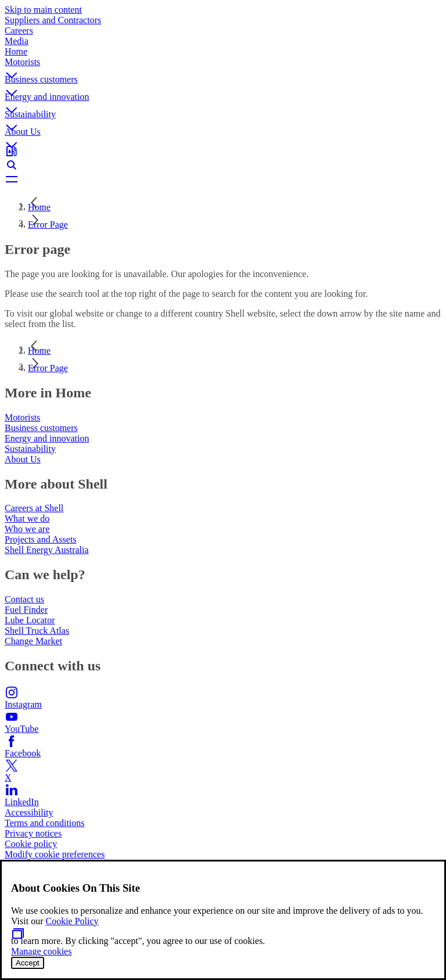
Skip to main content (43, 10)
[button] (223, 66)
